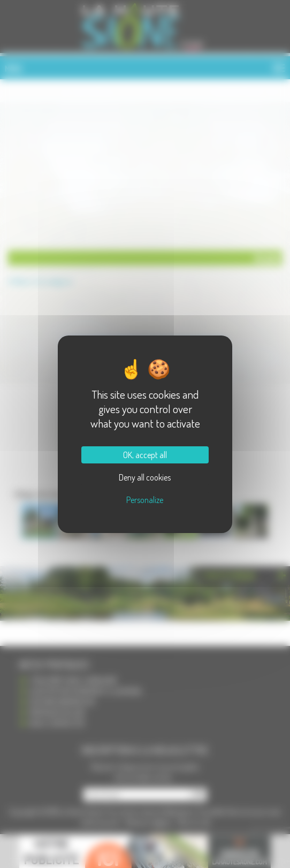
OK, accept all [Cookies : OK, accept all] (145, 455)
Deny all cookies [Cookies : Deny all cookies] (145, 477)
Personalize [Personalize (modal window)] (145, 500)
